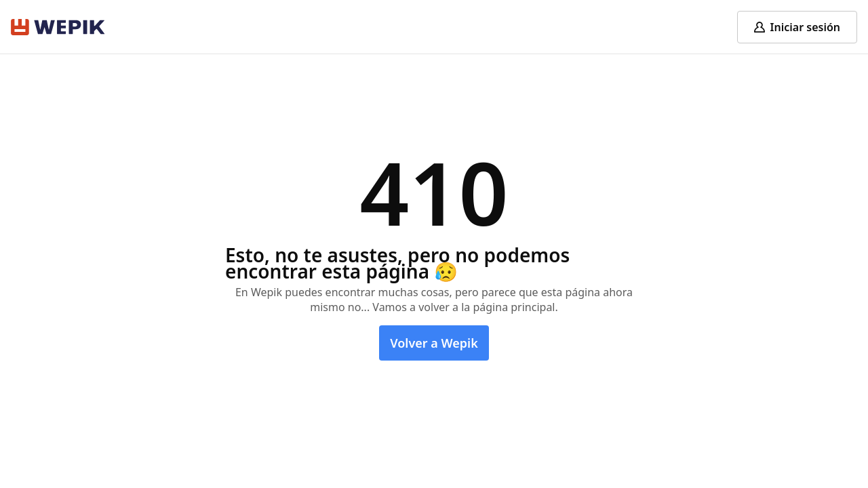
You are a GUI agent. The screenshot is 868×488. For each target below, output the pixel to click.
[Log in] (797, 27)
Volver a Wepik (434, 343)
